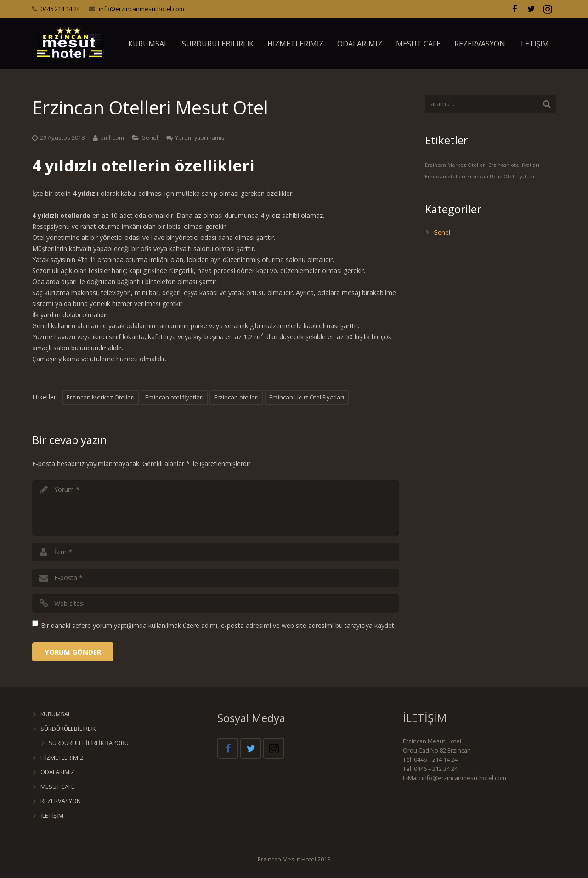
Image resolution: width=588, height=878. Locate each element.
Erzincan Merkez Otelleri (101, 397)
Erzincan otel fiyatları (174, 397)
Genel (150, 138)
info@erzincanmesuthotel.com (141, 9)
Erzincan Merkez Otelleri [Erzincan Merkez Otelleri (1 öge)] (456, 165)
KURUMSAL (56, 714)
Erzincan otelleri (236, 397)
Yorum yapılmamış (200, 138)
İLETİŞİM (52, 816)
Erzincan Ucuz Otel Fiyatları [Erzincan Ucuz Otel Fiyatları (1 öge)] (501, 177)
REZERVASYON (61, 801)
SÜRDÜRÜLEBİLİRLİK (68, 729)
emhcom (112, 138)
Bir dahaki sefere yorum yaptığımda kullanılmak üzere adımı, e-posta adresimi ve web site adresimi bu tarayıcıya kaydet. (218, 625)
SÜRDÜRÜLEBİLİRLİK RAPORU (89, 743)
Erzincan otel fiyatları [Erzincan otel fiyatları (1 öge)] (514, 165)
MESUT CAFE (57, 787)
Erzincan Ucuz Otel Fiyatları (307, 397)
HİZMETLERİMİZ (62, 758)
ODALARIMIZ (57, 772)
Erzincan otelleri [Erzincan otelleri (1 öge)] (445, 177)
